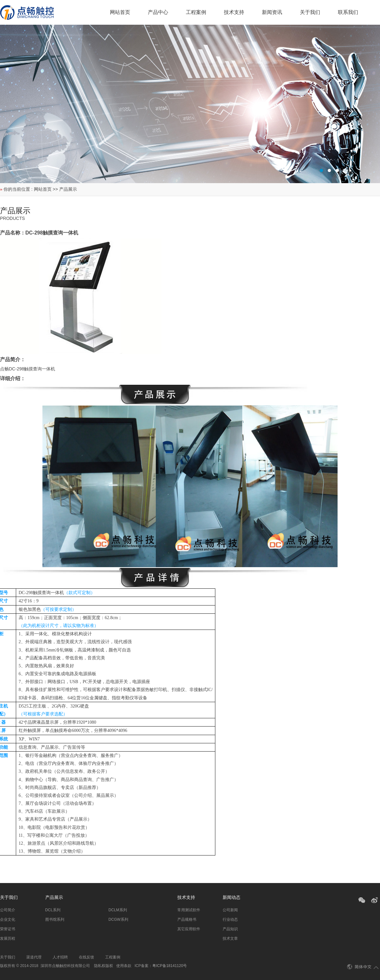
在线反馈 (86, 957)
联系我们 (348, 12)
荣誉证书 (8, 929)
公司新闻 (230, 910)
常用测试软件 (189, 910)
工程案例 (196, 12)
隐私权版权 (104, 966)
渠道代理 (34, 957)
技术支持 (234, 12)
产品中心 (158, 12)
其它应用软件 (189, 929)
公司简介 (8, 910)
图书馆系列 (55, 919)
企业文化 (8, 919)
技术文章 (230, 938)
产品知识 (230, 929)
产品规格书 (187, 919)
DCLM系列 (118, 910)
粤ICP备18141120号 (170, 966)
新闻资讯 (272, 12)
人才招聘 (60, 957)
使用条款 (124, 966)
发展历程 (8, 938)
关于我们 (310, 12)
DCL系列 (53, 910)
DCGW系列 (118, 919)
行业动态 (230, 919)
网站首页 (120, 12)
